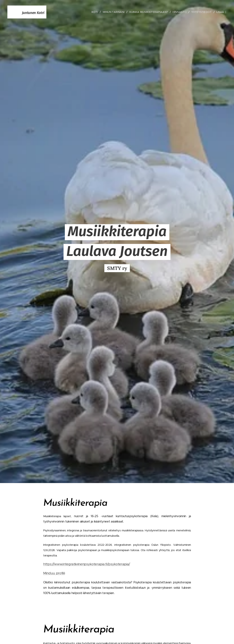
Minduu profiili (54, 573)
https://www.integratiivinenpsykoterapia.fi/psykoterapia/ (87, 564)
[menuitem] (98, 12)
